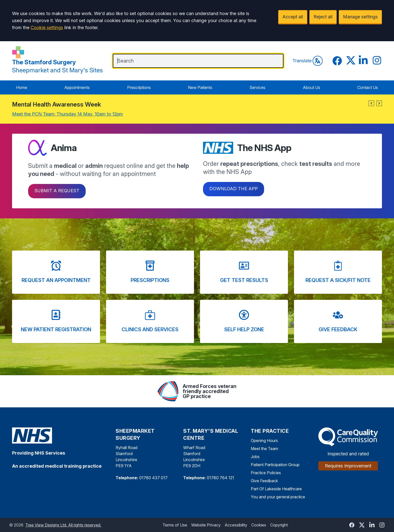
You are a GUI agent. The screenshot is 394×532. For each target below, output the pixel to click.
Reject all (323, 17)
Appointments (77, 87)
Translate (308, 61)
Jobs (255, 457)
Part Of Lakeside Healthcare (276, 489)
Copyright (279, 525)
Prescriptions (139, 87)
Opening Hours (264, 441)
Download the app (234, 189)
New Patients (200, 87)
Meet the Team (264, 449)
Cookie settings (47, 28)
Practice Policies (266, 473)
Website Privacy (206, 525)
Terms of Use (175, 525)
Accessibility (236, 525)
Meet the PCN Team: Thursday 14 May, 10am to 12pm (67, 114)
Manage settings (360, 17)
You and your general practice (278, 497)
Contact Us (368, 87)
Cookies (259, 525)
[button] (371, 103)
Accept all (293, 17)
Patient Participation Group (275, 465)
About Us (311, 87)
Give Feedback (264, 481)
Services (257, 87)
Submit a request (57, 191)
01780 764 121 (220, 478)
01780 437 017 (153, 478)
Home (22, 87)
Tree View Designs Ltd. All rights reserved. (63, 525)
